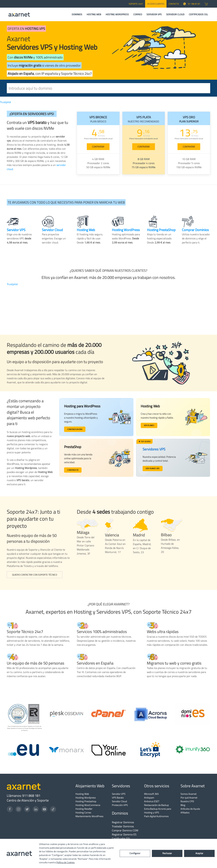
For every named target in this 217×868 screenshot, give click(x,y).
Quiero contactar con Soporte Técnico (35, 575)
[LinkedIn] (36, 809)
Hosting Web (82, 794)
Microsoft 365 (151, 794)
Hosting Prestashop (86, 801)
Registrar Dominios (123, 822)
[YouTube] (44, 809)
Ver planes (150, 426)
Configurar (135, 853)
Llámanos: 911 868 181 (24, 796)
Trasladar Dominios (123, 826)
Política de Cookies (65, 862)
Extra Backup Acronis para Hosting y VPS (158, 811)
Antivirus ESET (152, 801)
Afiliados (185, 812)
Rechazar (167, 853)
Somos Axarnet (189, 794)
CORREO (138, 14)
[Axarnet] (19, 14)
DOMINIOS (77, 14)
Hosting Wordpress (86, 798)
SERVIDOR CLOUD (175, 14)
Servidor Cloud (119, 801)
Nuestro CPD (187, 801)
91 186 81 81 (192, 4)
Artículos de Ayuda (190, 809)
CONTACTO (174, 4)
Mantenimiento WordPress (89, 816)
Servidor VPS (119, 794)
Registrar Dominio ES (124, 834)
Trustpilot (6, 102)
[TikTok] (53, 809)
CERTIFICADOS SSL (198, 14)
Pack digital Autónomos (156, 816)
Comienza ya (74, 471)
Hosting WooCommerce (88, 805)
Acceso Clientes (156, 4)
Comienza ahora (76, 430)
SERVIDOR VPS (154, 14)
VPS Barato (118, 798)
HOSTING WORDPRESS (117, 14)
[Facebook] (10, 809)
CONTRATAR (98, 147)
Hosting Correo (83, 812)
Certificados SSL (121, 839)
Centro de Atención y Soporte (28, 800)
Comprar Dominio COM (125, 830)
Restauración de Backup (156, 805)
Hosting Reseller (84, 809)
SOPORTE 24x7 (136, 4)
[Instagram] (18, 809)
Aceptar (199, 853)
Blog (183, 805)
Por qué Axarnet (189, 798)
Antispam (149, 798)
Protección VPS (120, 805)
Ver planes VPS (152, 468)
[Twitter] (27, 809)
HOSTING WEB (94, 14)
